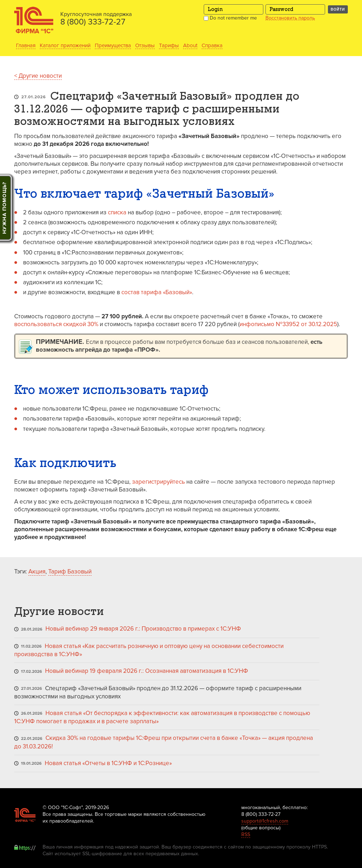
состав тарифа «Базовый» (157, 292)
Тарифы (169, 45)
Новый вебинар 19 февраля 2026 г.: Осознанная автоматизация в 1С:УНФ (147, 671)
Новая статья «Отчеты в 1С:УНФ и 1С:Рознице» (108, 763)
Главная (26, 45)
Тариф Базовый (70, 572)
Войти (338, 9)
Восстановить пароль (290, 18)
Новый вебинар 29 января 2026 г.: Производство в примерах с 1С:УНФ (143, 629)
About (190, 45)
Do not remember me (230, 18)
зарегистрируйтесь (158, 482)
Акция (37, 572)
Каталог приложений (65, 45)
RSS (246, 834)
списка (117, 212)
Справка (212, 45)
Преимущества (113, 45)
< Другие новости (38, 76)
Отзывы (145, 45)
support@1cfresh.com (265, 821)
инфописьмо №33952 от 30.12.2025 (288, 324)
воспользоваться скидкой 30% (56, 324)
